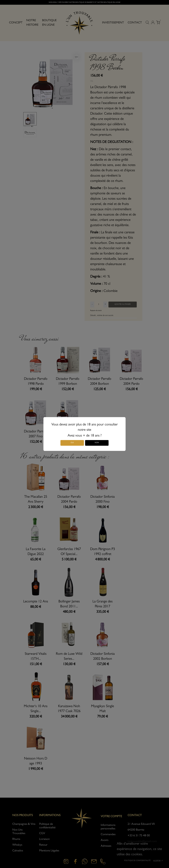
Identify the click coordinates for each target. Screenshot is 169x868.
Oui (72, 443)
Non (97, 443)
